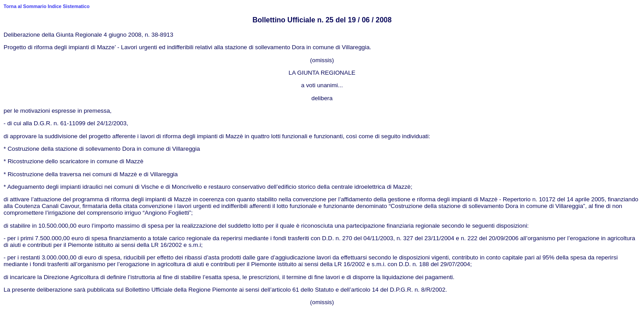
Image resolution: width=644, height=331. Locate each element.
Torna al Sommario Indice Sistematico (47, 6)
